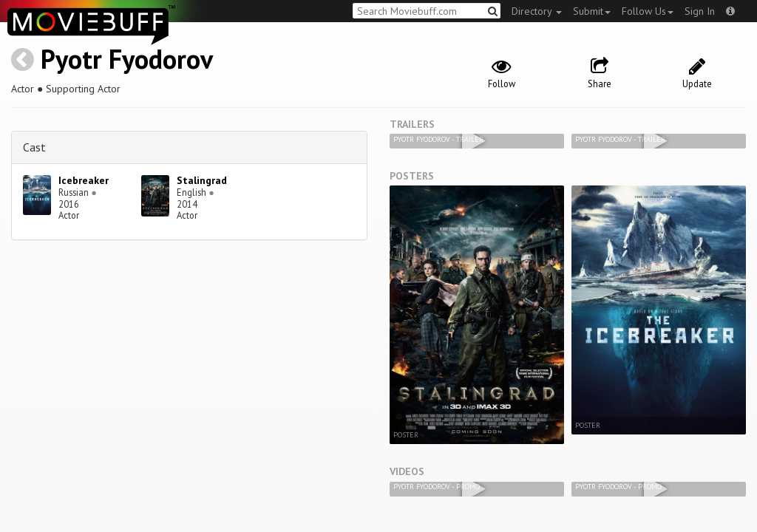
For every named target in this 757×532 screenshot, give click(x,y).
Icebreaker (84, 180)
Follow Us (648, 11)
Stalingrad (202, 180)
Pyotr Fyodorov (127, 59)
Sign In (700, 11)
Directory (537, 11)
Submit (592, 11)
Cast (34, 147)
